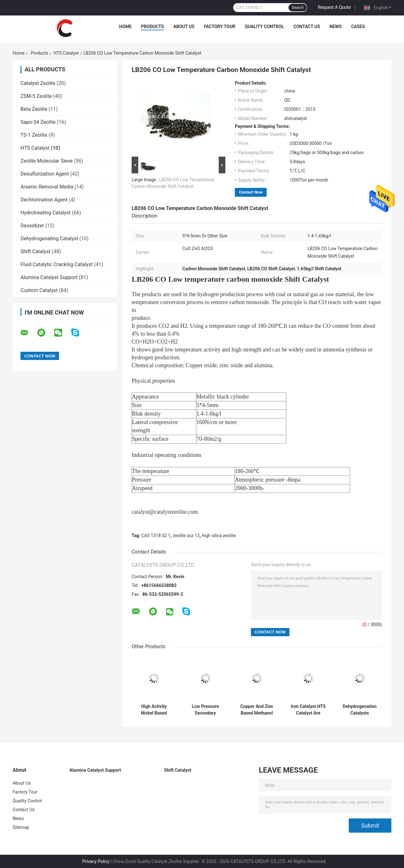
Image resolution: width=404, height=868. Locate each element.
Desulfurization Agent (45, 174)
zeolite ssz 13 (186, 536)
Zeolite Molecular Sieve (47, 161)
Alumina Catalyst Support (49, 277)
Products (152, 27)
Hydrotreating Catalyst (46, 213)
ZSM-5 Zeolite (36, 96)
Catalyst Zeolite (38, 83)
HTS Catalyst (66, 53)
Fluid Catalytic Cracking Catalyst (57, 264)
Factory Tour (220, 27)
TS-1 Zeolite (34, 135)
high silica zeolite (219, 536)
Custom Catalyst (39, 290)
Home (125, 27)
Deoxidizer (32, 226)
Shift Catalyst (36, 251)
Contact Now (251, 192)
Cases (358, 27)
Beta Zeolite (34, 109)
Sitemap (21, 827)
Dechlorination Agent (44, 200)
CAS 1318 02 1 (156, 536)
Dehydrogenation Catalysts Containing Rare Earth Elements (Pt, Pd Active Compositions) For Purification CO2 (359, 710)
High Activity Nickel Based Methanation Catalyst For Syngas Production (154, 710)
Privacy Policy (96, 861)
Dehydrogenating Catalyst (49, 239)
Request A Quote (334, 7)
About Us (184, 27)
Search (298, 8)
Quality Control (264, 27)
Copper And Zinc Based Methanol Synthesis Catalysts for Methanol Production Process (257, 710)
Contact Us (306, 27)
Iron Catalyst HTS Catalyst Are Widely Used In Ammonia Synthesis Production (308, 710)
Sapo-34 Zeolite (38, 122)
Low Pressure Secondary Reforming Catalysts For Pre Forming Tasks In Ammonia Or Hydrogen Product (205, 710)
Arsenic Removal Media (47, 187)
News (336, 27)
